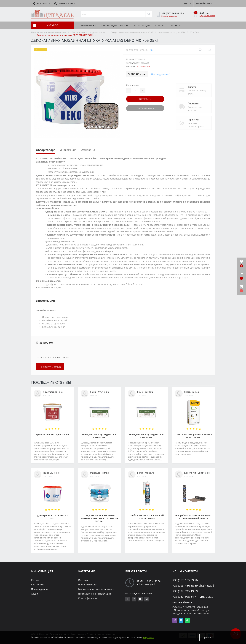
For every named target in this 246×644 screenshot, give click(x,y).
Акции (35, 594)
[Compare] (210, 50)
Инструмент (85, 580)
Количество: (133, 85)
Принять (207, 637)
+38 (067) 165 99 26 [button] (185, 580)
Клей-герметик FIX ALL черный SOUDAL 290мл (147, 517)
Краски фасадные (88, 598)
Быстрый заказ (145, 108)
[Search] (149, 14)
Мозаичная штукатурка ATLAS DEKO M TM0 (179, 32)
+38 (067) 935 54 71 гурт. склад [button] (193, 597)
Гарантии (193, 120)
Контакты (175, 25)
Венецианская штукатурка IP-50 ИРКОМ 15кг (99, 436)
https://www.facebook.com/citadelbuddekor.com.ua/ (128, 599)
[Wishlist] (200, 50)
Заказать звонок (169, 16)
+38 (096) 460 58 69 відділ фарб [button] (193, 586)
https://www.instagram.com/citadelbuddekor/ (147, 599)
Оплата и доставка (115, 25)
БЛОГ (159, 25)
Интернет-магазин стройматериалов (49, 32)
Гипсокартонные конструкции (95, 594)
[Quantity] (136, 90)
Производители (40, 589)
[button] (241, 288)
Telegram (181, 620)
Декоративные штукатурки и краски (88, 32)
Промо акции (141, 25)
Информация (68, 150)
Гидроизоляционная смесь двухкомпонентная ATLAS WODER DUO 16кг (100, 518)
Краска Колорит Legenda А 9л (52, 434)
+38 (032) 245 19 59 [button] (185, 591)
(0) (151, 50)
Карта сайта (38, 585)
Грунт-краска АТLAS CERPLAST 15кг (52, 517)
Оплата (192, 87)
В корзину (145, 99)
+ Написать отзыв (50, 367)
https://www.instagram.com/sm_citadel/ (134, 599)
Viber (175, 620)
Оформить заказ (207, 16)
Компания (89, 25)
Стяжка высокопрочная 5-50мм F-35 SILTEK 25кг (194, 436)
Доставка (193, 103)
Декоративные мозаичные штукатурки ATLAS (132, 32)
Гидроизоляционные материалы (96, 589)
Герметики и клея (88, 585)
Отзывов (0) (88, 150)
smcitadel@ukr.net (183, 602)
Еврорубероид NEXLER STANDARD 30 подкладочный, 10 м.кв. (194, 517)
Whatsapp (187, 620)
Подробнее (148, 637)
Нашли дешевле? (160, 74)
